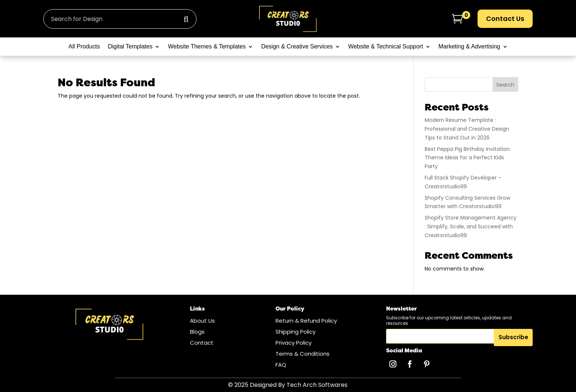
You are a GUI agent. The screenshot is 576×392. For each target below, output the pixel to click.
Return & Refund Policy (306, 321)
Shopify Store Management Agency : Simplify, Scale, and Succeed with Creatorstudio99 (471, 226)
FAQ (281, 365)
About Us (202, 321)
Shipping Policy (296, 332)
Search (505, 85)
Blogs (197, 332)
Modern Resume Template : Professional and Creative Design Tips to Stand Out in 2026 (467, 129)
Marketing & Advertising (469, 47)
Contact (202, 343)
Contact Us (505, 19)
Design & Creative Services (297, 47)
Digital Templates (130, 47)
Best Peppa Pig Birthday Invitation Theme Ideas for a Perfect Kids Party (467, 158)
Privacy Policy (294, 343)
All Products (84, 47)
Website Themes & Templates (207, 47)
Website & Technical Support (386, 47)
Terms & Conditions (303, 354)
